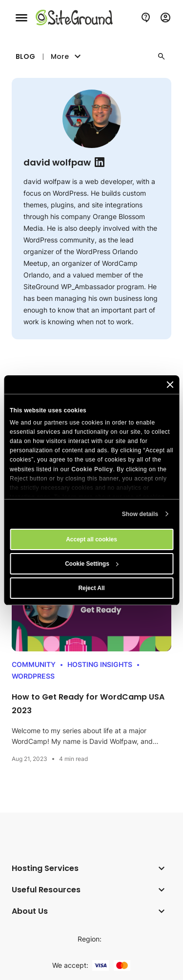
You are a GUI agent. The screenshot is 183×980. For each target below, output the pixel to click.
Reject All (91, 588)
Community (34, 664)
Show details (140, 514)
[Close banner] (170, 385)
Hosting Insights (100, 664)
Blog (25, 56)
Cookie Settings (92, 564)
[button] (162, 56)
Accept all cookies (91, 539)
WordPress (33, 676)
